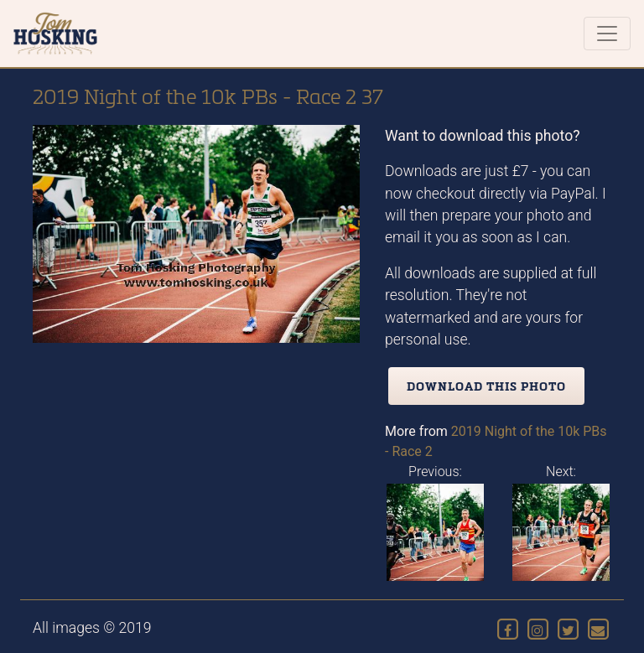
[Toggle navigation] (607, 34)
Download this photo (486, 386)
